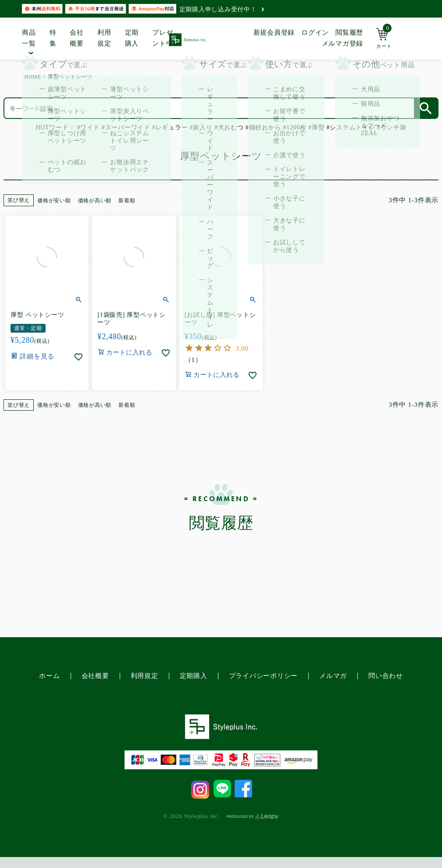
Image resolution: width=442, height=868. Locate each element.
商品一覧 (29, 38)
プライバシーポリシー (264, 676)
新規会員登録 (274, 32)
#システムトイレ (351, 127)
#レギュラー (170, 127)
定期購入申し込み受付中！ (222, 9)
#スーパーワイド (126, 127)
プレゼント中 (162, 38)
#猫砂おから (263, 127)
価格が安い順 (54, 201)
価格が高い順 (95, 201)
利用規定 (104, 38)
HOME (32, 77)
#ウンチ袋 (392, 127)
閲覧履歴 (349, 32)
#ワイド (89, 127)
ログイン (315, 32)
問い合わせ (386, 676)
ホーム (49, 676)
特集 (53, 38)
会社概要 (77, 38)
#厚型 (316, 127)
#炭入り (201, 127)
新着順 (127, 201)
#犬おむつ (229, 127)
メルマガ (333, 676)
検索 (426, 108)
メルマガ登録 (343, 43)
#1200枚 (295, 127)
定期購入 (132, 38)
